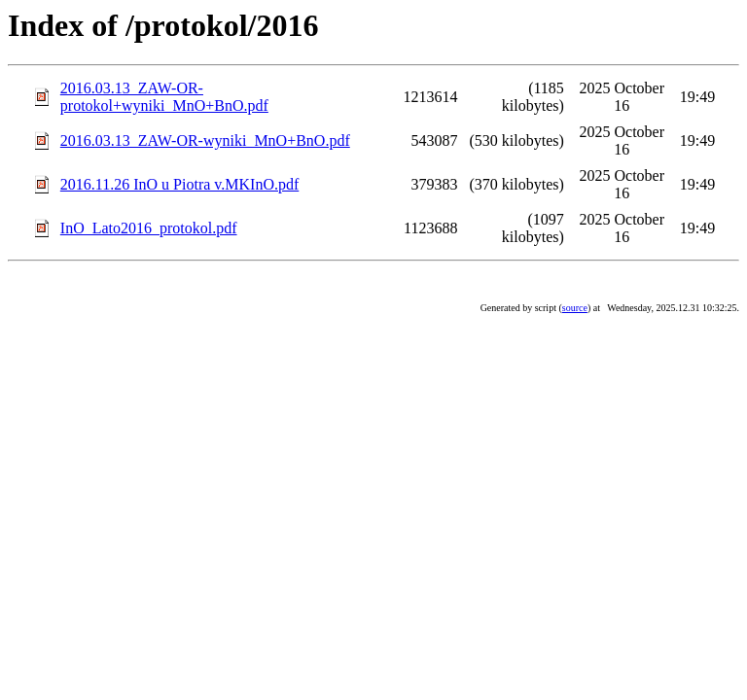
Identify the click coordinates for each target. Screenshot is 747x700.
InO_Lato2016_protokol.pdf (149, 228)
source (575, 308)
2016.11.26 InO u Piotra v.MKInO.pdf (179, 184)
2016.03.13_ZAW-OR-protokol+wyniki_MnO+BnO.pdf (164, 97)
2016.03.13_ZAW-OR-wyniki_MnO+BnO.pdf (205, 140)
